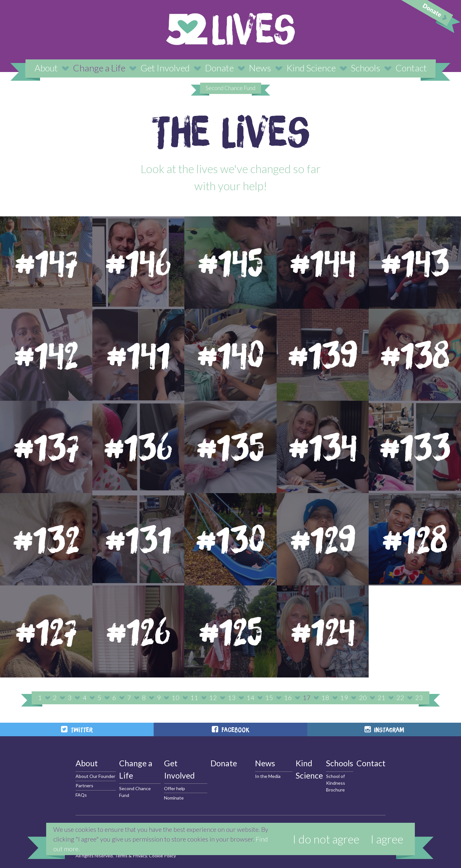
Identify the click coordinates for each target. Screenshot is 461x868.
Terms (121, 856)
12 (213, 697)
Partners (84, 785)
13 (232, 697)
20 (363, 697)
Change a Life (99, 68)
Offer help (174, 788)
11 (194, 697)
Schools (366, 68)
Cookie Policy (162, 856)
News (260, 68)
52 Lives (230, 29)
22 (400, 697)
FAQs (81, 795)
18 (325, 697)
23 (419, 697)
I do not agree (326, 839)
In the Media (268, 776)
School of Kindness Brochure (336, 783)
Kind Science (311, 68)
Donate (219, 68)
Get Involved (165, 68)
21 (382, 697)
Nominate (174, 798)
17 (307, 697)
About (46, 68)
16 (288, 697)
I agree (387, 839)
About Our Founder (95, 776)
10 (176, 697)
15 (269, 697)
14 (251, 697)
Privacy (140, 856)
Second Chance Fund (230, 88)
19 (344, 697)
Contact (411, 68)
